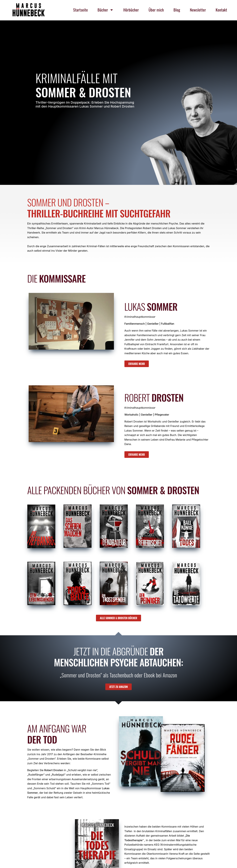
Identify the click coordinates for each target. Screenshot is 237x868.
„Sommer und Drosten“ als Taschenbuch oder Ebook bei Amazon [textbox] (118, 675)
